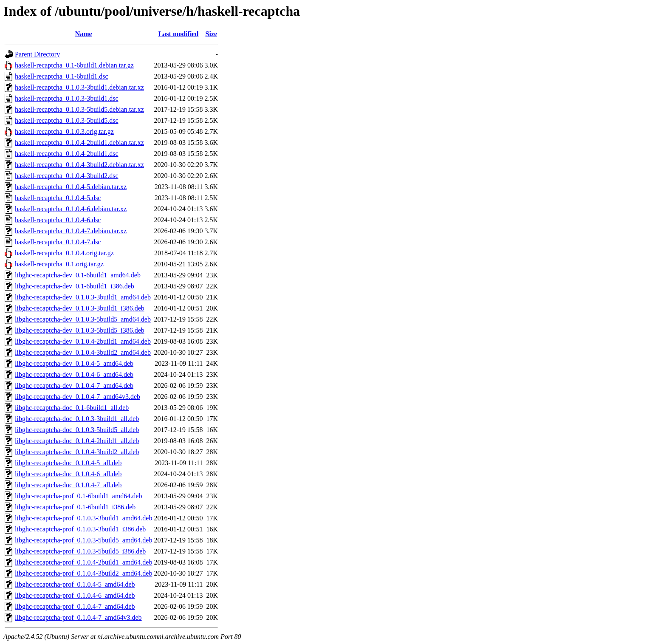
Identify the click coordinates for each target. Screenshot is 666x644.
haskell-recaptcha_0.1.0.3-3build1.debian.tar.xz (79, 87)
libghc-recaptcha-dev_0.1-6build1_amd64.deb (78, 275)
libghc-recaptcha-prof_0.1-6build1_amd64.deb (78, 496)
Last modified (179, 34)
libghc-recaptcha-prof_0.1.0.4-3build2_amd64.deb (83, 573)
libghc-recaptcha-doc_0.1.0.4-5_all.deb (68, 463)
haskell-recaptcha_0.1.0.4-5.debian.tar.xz (71, 187)
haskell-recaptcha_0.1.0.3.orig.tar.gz (64, 131)
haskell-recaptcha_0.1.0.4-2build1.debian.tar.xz (79, 143)
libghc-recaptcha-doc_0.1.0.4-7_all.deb (68, 485)
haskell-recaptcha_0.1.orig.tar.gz (59, 264)
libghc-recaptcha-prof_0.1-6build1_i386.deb (75, 507)
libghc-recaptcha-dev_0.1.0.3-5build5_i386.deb (80, 330)
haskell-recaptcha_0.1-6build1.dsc (61, 76)
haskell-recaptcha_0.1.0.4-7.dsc (58, 242)
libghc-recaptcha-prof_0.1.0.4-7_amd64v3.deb (78, 617)
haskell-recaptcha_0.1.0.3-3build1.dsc (66, 98)
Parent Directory (37, 54)
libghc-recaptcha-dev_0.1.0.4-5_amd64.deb (74, 363)
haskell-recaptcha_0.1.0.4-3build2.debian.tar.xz (79, 165)
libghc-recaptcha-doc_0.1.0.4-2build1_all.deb (77, 441)
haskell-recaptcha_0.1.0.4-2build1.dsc (66, 154)
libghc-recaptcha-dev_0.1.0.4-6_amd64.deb (74, 374)
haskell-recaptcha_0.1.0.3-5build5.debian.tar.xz (79, 109)
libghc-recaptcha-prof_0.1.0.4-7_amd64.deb (75, 606)
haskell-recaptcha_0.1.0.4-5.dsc (58, 198)
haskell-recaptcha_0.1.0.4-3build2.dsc (66, 176)
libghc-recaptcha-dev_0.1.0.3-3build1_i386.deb (80, 308)
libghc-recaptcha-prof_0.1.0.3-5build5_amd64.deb (83, 540)
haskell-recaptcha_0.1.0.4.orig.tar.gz (64, 253)
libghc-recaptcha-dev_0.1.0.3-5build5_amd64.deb (83, 319)
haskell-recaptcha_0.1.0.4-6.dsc (58, 220)
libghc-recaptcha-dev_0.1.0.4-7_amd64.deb (74, 386)
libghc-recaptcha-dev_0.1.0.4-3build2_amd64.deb (83, 352)
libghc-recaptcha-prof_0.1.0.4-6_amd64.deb (75, 595)
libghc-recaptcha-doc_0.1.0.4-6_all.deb (68, 474)
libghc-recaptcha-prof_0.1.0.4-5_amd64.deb (75, 584)
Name (84, 34)
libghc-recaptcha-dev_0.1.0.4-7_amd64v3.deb (78, 397)
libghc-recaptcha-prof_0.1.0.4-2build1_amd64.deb (83, 562)
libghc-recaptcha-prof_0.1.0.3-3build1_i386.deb (80, 529)
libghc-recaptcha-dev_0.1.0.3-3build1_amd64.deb (83, 297)
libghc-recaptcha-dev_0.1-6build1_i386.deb (75, 286)
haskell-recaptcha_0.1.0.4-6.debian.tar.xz (71, 209)
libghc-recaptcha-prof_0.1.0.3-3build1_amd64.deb (83, 518)
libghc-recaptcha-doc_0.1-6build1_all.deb (72, 408)
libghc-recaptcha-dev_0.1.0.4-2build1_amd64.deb (83, 341)
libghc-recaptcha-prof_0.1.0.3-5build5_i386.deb (80, 551)
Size (212, 34)
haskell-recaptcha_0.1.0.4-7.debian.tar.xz (71, 231)
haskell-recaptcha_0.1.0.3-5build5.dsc (66, 120)
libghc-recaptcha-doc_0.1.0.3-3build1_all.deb (77, 419)
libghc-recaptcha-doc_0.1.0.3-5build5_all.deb (77, 430)
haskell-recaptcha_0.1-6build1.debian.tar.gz (74, 65)
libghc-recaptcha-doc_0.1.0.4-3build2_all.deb (77, 452)
